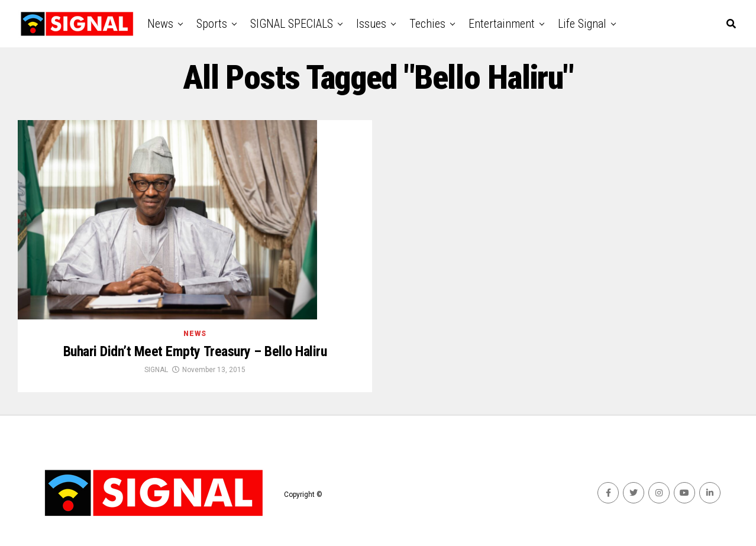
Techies (427, 24)
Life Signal (582, 24)
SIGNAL (156, 370)
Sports (212, 24)
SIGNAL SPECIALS (292, 24)
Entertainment (502, 24)
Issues (371, 24)
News (160, 24)
